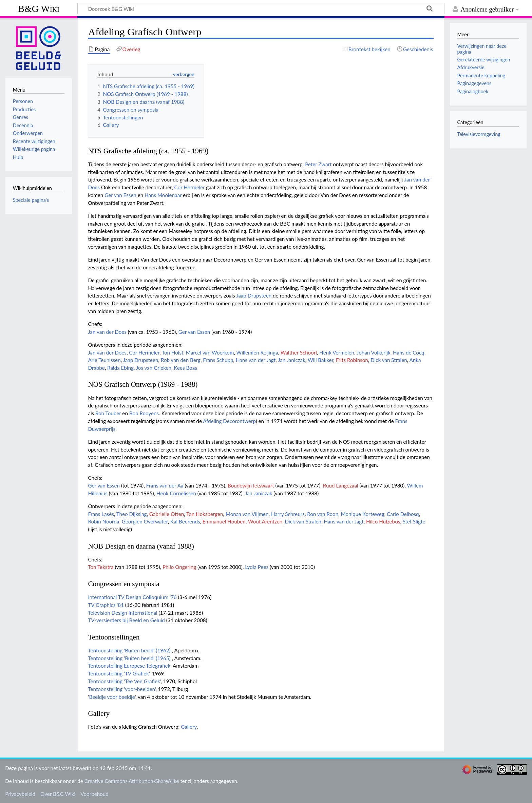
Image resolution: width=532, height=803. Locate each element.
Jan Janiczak (292, 360)
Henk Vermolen (337, 352)
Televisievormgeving (479, 134)
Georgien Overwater (145, 521)
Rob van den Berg (181, 360)
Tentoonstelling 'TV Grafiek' (119, 673)
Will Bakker (321, 360)
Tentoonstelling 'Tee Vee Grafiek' (124, 681)
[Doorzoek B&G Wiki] (261, 8)
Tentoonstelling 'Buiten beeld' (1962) (129, 650)
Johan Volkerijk (374, 352)
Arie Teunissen (104, 360)
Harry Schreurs (288, 514)
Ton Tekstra (101, 567)
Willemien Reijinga (257, 352)
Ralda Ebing (120, 368)
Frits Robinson (352, 360)
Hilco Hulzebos (383, 521)
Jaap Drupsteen (254, 295)
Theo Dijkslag (132, 514)
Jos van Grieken (154, 368)
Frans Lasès (101, 514)
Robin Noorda (103, 521)
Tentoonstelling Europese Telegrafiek (129, 666)
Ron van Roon (323, 514)
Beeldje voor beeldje (112, 697)
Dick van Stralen (389, 360)
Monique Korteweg (363, 514)
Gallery (189, 727)
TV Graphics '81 (106, 605)
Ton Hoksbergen (205, 514)
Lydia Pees (257, 567)
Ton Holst (173, 352)
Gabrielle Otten (167, 514)
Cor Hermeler (190, 187)
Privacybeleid (20, 794)
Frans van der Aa (165, 485)
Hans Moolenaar (163, 195)
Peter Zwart (318, 164)
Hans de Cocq (409, 352)
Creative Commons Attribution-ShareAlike (132, 781)
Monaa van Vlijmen (247, 514)
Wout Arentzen (265, 521)
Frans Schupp (218, 360)
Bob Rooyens (144, 413)
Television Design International (122, 613)
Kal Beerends (185, 521)
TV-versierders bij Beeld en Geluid (126, 620)
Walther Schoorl (299, 352)
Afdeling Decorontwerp (229, 421)
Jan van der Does (107, 332)
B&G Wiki (39, 9)
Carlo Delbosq (403, 514)
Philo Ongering (179, 567)
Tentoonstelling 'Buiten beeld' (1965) (129, 658)
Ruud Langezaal (341, 485)
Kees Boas (185, 368)
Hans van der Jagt (256, 360)
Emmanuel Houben (224, 521)
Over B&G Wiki (58, 794)
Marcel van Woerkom (210, 352)
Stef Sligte (414, 521)
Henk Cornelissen (176, 493)
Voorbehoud (94, 794)
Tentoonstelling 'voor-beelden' (122, 689)
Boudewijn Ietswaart (251, 485)
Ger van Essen (120, 195)
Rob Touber (108, 413)
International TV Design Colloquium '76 (132, 597)
